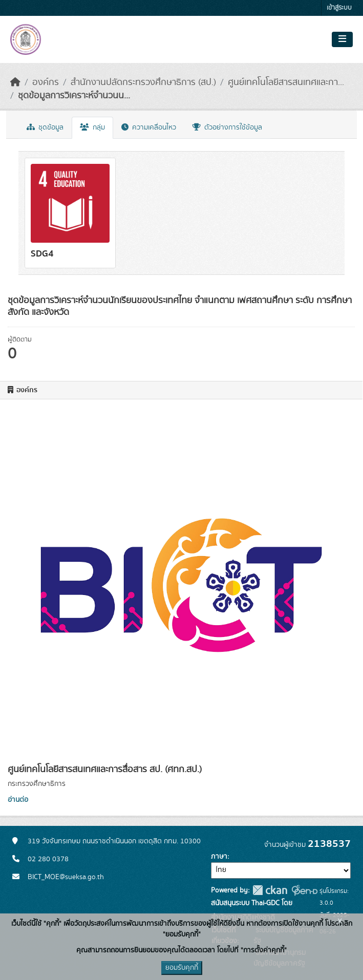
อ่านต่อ (18, 800)
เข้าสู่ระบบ (339, 8)
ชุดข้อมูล (45, 127)
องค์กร (46, 82)
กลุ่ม (92, 127)
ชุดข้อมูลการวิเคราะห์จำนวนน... (74, 96)
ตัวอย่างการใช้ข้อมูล (227, 127)
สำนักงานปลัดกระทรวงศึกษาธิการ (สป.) (143, 82)
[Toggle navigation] (342, 39)
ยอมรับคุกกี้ (182, 968)
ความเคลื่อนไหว (149, 127)
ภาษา (219, 857)
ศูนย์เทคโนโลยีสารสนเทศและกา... (286, 82)
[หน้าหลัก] (15, 82)
